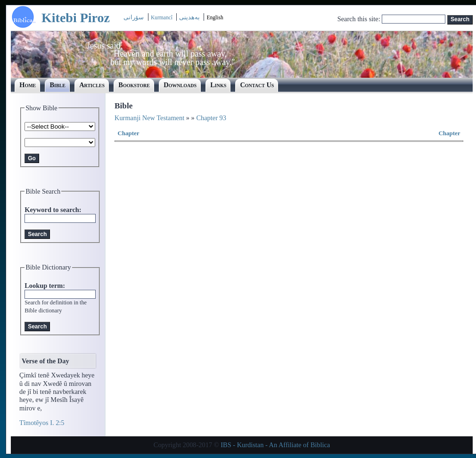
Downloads (180, 85)
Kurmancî (162, 17)
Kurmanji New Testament (149, 118)
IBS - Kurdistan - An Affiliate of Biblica (275, 445)
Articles (92, 85)
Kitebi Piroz (76, 18)
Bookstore (134, 85)
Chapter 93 (211, 118)
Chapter (128, 133)
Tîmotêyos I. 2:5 (42, 423)
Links (218, 85)
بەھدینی (189, 17)
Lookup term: (45, 286)
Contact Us (257, 85)
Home (28, 85)
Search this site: (360, 19)
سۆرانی (134, 17)
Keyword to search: (53, 210)
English (215, 17)
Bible (57, 85)
